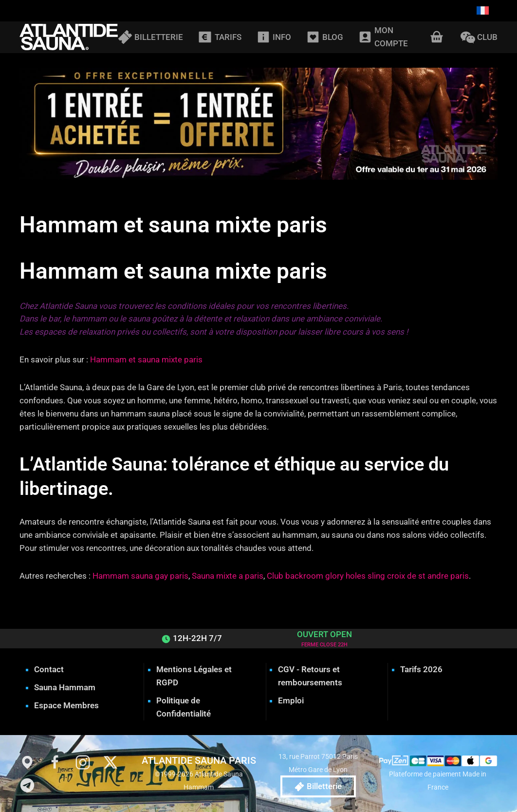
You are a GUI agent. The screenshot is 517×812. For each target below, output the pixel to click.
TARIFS (219, 37)
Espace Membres (66, 705)
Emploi (291, 700)
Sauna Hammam (65, 687)
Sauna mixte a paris (228, 576)
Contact (49, 669)
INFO (274, 37)
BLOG (324, 37)
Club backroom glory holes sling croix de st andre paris (368, 576)
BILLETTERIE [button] (150, 37)
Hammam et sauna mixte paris (146, 359)
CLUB (479, 37)
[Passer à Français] (483, 11)
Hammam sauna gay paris (140, 576)
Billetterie (318, 786)
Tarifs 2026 (421, 669)
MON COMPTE (383, 37)
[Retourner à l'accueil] (69, 37)
